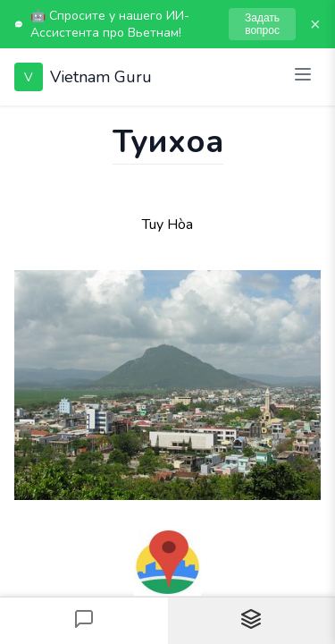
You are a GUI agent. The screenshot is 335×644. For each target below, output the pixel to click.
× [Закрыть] (315, 24)
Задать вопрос (262, 24)
